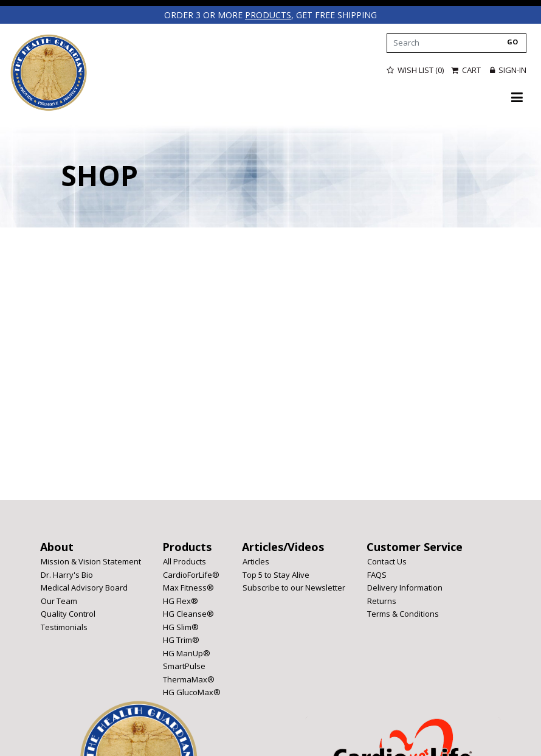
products (268, 15)
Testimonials (64, 627)
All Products (184, 561)
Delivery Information (405, 588)
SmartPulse (184, 666)
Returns (382, 601)
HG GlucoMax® (192, 692)
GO (512, 42)
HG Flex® (181, 601)
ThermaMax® (189, 679)
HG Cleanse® (188, 614)
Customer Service (415, 547)
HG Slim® (181, 627)
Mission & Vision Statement (91, 561)
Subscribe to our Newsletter (294, 588)
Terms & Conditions (403, 614)
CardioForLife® (191, 575)
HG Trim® (181, 640)
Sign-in (508, 70)
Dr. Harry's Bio (67, 575)
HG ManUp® (187, 653)
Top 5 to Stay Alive (276, 575)
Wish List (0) (415, 70)
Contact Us (387, 561)
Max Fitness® (188, 588)
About (57, 547)
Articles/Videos (283, 547)
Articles (256, 561)
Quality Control (68, 614)
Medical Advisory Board (84, 588)
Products (187, 547)
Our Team (59, 601)
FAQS (377, 575)
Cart (467, 70)
